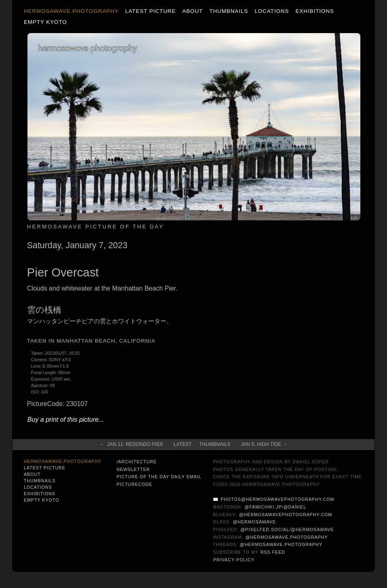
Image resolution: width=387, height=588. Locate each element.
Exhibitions (314, 11)
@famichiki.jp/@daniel (275, 507)
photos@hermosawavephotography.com (277, 499)
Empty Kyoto (45, 22)
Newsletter (133, 469)
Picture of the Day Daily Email (159, 477)
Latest (183, 444)
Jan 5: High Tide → (264, 444)
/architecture (136, 462)
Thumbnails (229, 11)
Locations (272, 11)
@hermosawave (254, 522)
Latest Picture (150, 11)
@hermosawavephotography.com (286, 515)
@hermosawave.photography (287, 537)
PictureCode (134, 484)
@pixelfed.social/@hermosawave (287, 529)
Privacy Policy (234, 560)
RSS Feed (273, 552)
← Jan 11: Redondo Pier (131, 444)
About (192, 11)
